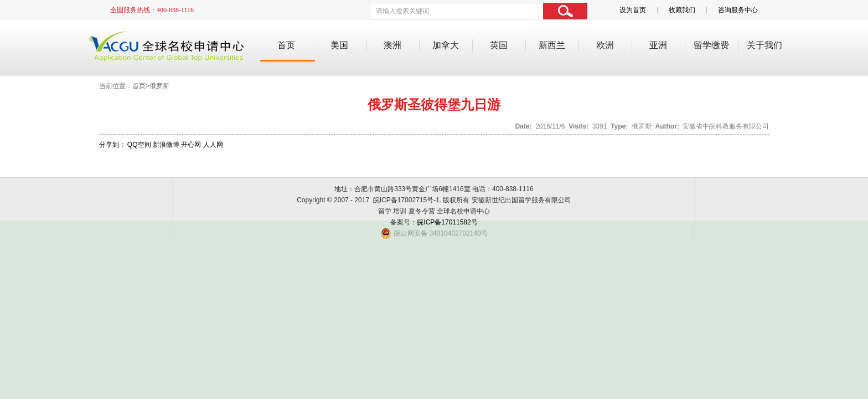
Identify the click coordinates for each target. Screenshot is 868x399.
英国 (499, 45)
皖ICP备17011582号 (447, 222)
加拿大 (446, 45)
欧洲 (605, 45)
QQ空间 (139, 145)
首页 (286, 45)
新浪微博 (166, 145)
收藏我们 (682, 10)
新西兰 (552, 45)
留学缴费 (711, 45)
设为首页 (633, 10)
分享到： (112, 145)
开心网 (191, 145)
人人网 (213, 145)
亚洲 (658, 45)
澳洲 (392, 45)
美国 (339, 45)
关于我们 (764, 45)
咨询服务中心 (738, 10)
